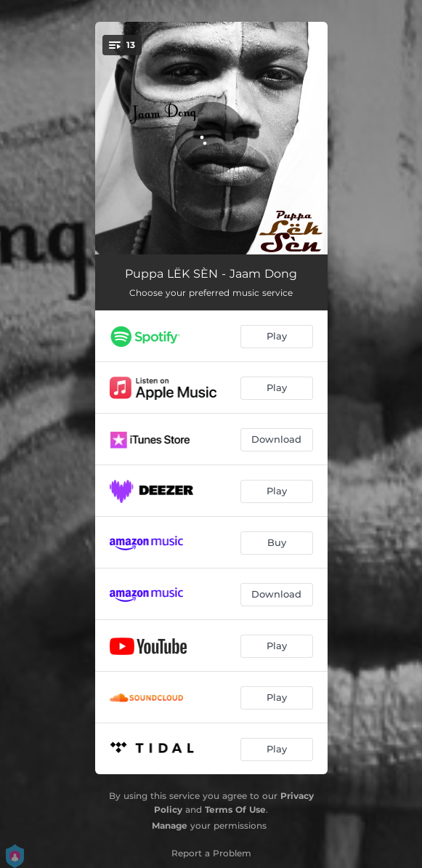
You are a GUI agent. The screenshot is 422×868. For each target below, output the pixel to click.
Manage (170, 825)
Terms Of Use (235, 809)
